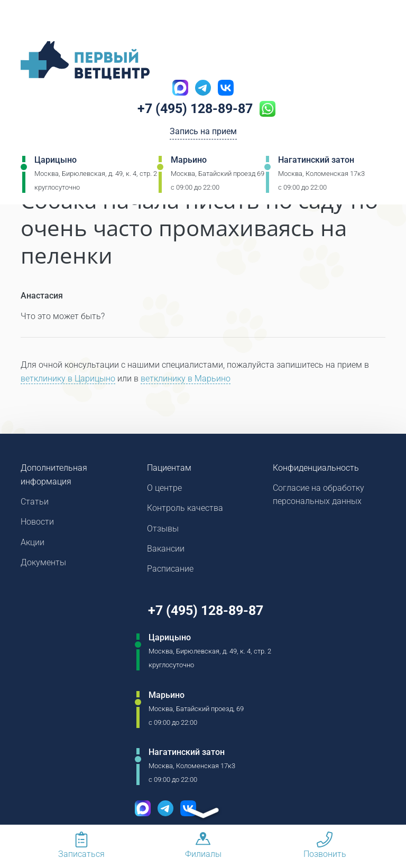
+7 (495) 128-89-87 (195, 109)
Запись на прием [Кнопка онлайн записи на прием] (203, 133)
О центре (164, 488)
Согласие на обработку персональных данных (319, 495)
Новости (37, 523)
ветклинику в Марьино (186, 379)
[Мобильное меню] (29, 21)
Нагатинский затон (316, 161)
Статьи (35, 502)
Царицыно (56, 161)
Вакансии (166, 550)
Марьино (189, 161)
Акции (33, 543)
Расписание (170, 571)
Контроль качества (185, 509)
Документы (43, 564)
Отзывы (163, 530)
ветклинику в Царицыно (68, 379)
